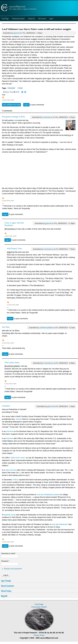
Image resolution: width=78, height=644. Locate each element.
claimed (19, 419)
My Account (42, 18)
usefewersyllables (46, 328)
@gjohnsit (11, 252)
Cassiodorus (47, 117)
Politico (16, 480)
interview (10, 431)
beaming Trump (10, 515)
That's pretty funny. (12, 362)
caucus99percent (17, 7)
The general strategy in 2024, (14, 117)
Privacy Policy (39, 635)
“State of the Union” (18, 458)
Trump (20, 88)
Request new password (13, 569)
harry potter (12, 88)
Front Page (5, 18)
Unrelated (6, 406)
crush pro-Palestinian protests (48, 495)
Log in (51, 18)
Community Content (18, 18)
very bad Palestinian (60, 524)
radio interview (11, 470)
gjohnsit (17, 33)
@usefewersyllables (12, 366)
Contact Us (32, 18)
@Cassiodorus (10, 229)
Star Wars (6, 327)
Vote (4, 95)
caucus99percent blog (11, 105)
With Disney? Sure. (15, 249)
